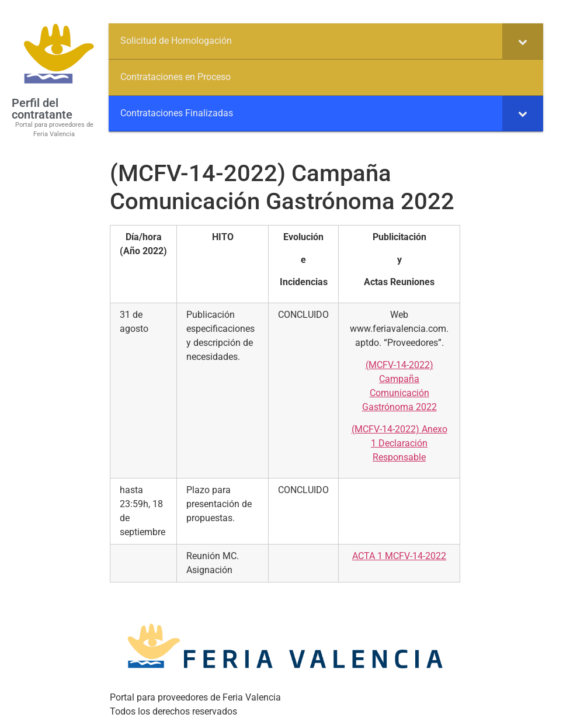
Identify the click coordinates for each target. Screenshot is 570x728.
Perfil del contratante (42, 109)
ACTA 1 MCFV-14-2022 (399, 556)
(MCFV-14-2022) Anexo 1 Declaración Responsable (399, 443)
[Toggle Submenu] (523, 41)
